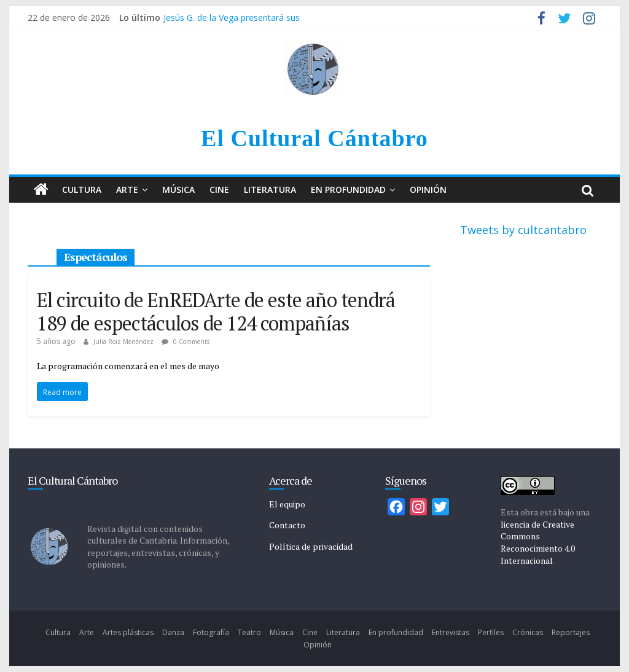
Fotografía (211, 632)
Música (178, 189)
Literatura (270, 189)
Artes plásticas (128, 632)
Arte (127, 189)
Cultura (82, 189)
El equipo (287, 504)
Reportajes (571, 632)
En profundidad (348, 189)
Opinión (428, 189)
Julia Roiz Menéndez (124, 342)
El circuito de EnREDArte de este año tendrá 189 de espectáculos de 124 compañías (216, 311)
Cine (219, 189)
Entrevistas (451, 632)
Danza (173, 632)
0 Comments (186, 342)
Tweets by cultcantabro (523, 230)
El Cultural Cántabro (314, 138)
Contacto (287, 525)
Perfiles (491, 632)
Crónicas (528, 632)
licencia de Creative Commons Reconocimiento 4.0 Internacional (538, 542)
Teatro (249, 632)
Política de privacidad (311, 546)
